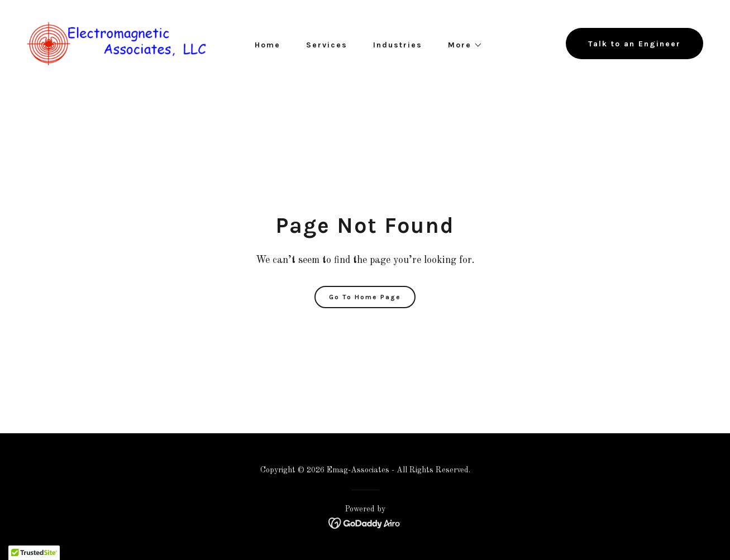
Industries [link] (398, 45)
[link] (116, 44)
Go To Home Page (365, 297)
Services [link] (327, 45)
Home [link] (268, 45)
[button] (461, 45)
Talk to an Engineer (634, 44)
